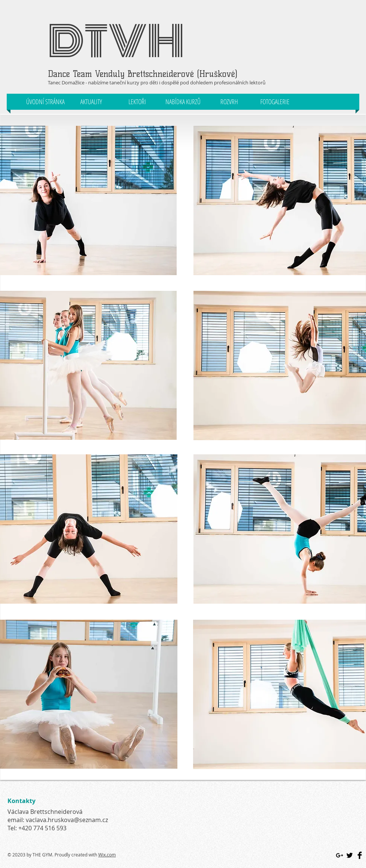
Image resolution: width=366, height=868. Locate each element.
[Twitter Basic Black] (350, 855)
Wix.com (107, 855)
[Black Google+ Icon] (339, 855)
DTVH (116, 42)
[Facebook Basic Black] (360, 855)
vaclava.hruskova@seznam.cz (67, 820)
